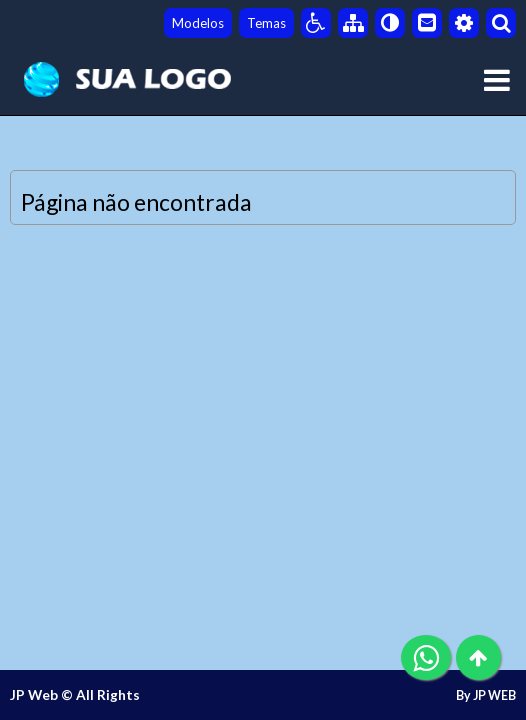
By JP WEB (486, 695)
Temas (266, 23)
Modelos (198, 23)
